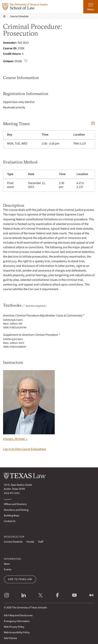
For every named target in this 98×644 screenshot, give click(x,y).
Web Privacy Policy (14, 627)
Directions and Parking (16, 510)
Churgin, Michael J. (29, 406)
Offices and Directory (15, 504)
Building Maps (12, 515)
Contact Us (10, 521)
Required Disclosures (18, 615)
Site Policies (10, 638)
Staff (41, 542)
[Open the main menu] (91, 7)
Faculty (30, 542)
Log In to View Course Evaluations (25, 449)
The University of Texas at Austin (30, 607)
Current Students (13, 542)
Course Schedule (19, 16)
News (7, 564)
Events (8, 569)
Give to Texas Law (20, 579)
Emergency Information (17, 621)
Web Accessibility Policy (17, 632)
